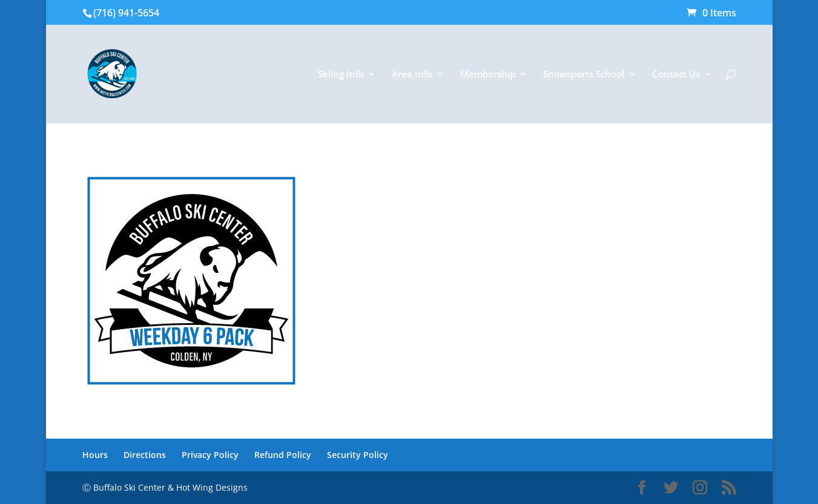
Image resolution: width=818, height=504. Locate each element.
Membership (488, 75)
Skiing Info (341, 75)
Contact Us (676, 75)
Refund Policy (283, 455)
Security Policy (358, 455)
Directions (145, 455)
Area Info (412, 75)
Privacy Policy (210, 455)
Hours (95, 455)
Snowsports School (584, 75)
